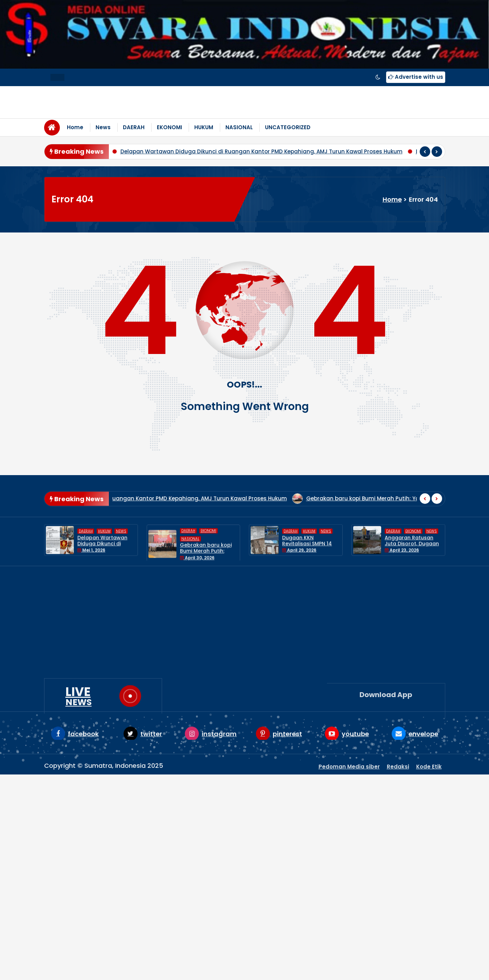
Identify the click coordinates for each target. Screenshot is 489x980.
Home (75, 127)
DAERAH (134, 127)
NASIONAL (239, 127)
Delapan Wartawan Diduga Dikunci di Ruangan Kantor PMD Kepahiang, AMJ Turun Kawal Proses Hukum (261, 151)
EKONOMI (169, 127)
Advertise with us (416, 77)
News (103, 127)
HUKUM (204, 127)
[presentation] (425, 152)
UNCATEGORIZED (288, 127)
